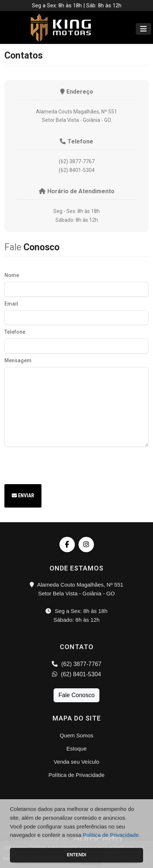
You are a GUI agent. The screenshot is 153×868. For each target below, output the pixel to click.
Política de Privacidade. (111, 835)
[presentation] (60, 464)
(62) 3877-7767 (77, 664)
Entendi (76, 855)
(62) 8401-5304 (77, 674)
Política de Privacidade (76, 775)
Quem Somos (77, 735)
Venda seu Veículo (76, 762)
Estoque (76, 749)
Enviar (23, 495)
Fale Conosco (76, 695)
